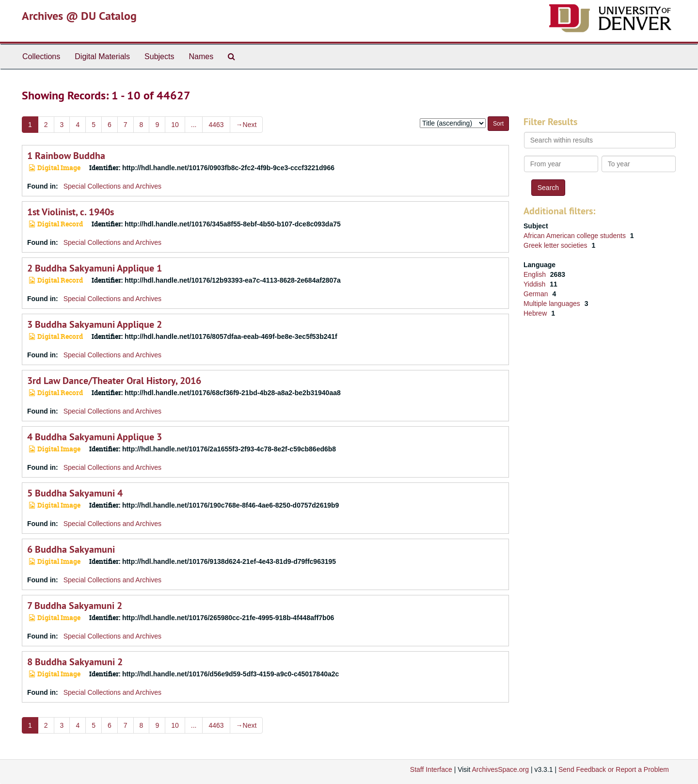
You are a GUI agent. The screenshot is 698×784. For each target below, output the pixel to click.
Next (246, 125)
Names (201, 56)
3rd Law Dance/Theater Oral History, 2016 (114, 381)
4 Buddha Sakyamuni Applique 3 (95, 437)
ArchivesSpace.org (500, 769)
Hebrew (536, 313)
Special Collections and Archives (112, 186)
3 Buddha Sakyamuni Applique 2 (95, 324)
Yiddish (535, 284)
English (536, 274)
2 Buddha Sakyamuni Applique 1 (95, 268)
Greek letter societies (556, 245)
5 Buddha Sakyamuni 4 (75, 493)
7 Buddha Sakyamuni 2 (75, 606)
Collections (41, 56)
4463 (216, 125)
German (537, 294)
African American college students (576, 236)
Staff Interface (431, 769)
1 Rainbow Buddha (66, 156)
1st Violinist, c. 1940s (71, 212)
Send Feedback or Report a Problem (614, 769)
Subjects (159, 56)
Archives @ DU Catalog (79, 16)
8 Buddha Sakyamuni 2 (75, 662)
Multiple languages (553, 304)
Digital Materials (102, 56)
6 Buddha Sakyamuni (71, 549)
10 (175, 125)
